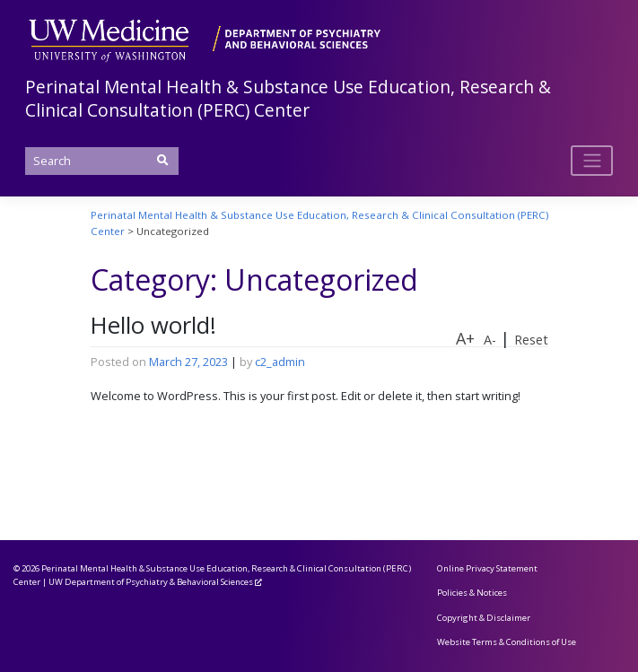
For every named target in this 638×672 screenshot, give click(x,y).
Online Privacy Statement (487, 568)
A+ (465, 338)
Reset (531, 340)
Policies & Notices (472, 593)
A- (490, 340)
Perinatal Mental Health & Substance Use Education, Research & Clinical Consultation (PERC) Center (288, 98)
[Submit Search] (162, 160)
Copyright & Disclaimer (484, 618)
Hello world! (153, 325)
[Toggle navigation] (592, 161)
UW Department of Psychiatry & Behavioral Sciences (151, 582)
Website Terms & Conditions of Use (507, 642)
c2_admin (280, 362)
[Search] (102, 161)
